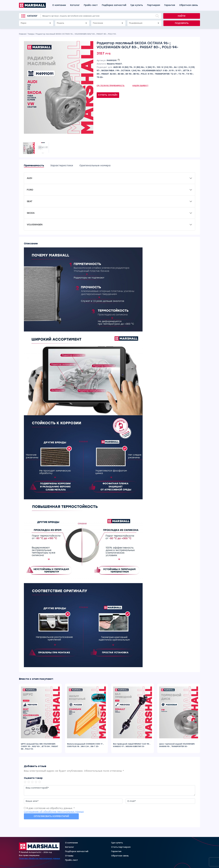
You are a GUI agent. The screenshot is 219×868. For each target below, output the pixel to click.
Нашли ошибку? (140, 86)
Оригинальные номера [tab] (95, 165)
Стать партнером (121, 847)
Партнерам (154, 5)
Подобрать (182, 23)
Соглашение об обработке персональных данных (54, 812)
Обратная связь (189, 5)
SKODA (31, 213)
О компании (59, 5)
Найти (182, 16)
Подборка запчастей (114, 5)
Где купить (137, 5)
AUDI (29, 178)
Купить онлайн (108, 95)
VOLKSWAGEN (35, 225)
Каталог (75, 5)
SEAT (30, 201)
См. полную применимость (111, 86)
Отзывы (69, 856)
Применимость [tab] (34, 165)
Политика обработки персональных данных (40, 858)
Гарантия (170, 5)
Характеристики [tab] (62, 165)
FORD (30, 190)
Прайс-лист (91, 5)
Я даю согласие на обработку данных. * (51, 808)
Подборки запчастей (77, 851)
